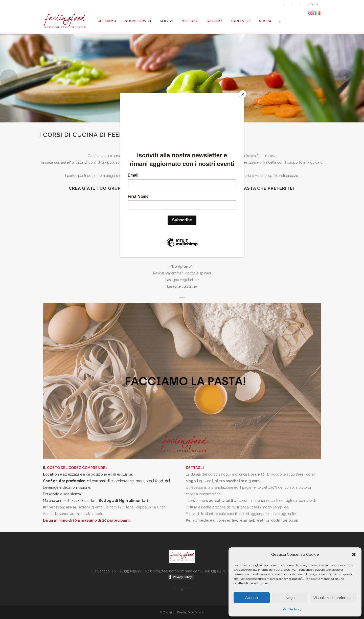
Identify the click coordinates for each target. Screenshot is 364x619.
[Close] (243, 94)
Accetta (252, 598)
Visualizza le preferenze (334, 598)
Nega (290, 598)
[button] (354, 554)
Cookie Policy (292, 609)
